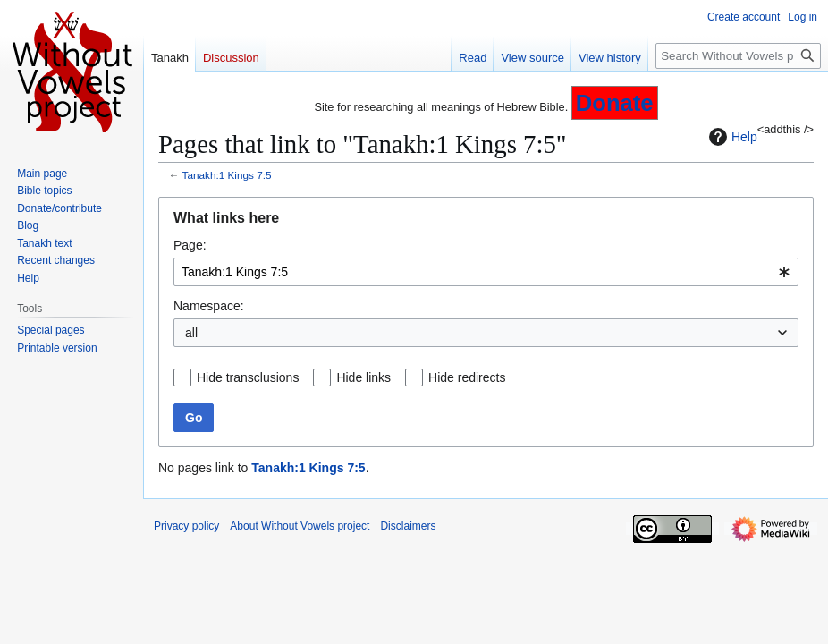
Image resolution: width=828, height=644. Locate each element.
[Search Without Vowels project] (738, 56)
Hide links (363, 377)
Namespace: (209, 306)
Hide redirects (467, 377)
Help (731, 137)
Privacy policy (186, 526)
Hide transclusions (248, 377)
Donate (615, 103)
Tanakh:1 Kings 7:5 (227, 175)
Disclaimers (408, 526)
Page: (190, 245)
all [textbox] (191, 333)
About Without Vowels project (300, 526)
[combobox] (486, 272)
